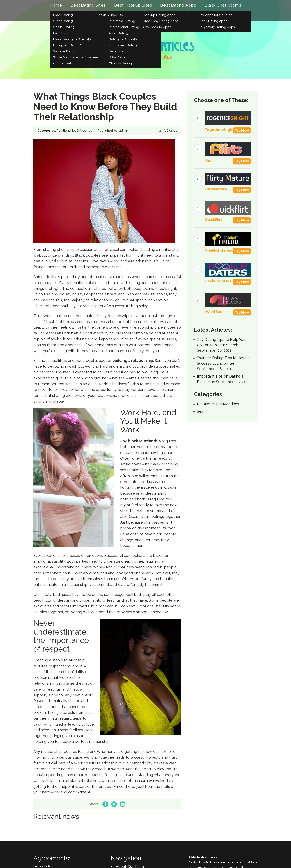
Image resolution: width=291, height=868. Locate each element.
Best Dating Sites (88, 5)
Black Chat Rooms (223, 5)
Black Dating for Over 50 (72, 39)
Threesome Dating (123, 45)
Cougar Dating (64, 64)
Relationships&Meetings (74, 131)
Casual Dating (64, 27)
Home (56, 5)
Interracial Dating (122, 21)
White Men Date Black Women (76, 57)
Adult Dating (118, 33)
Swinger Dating (65, 51)
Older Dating (63, 21)
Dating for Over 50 (123, 39)
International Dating (124, 27)
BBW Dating (118, 57)
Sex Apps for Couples (215, 15)
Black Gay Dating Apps (161, 21)
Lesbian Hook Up (110, 15)
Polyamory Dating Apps (217, 27)
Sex (200, 412)
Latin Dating (62, 33)
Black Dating (63, 15)
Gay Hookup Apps (157, 27)
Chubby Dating (120, 64)
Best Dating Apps (178, 5)
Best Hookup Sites (133, 5)
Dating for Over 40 (67, 45)
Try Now (242, 131)
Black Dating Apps (213, 21)
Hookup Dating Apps (159, 15)
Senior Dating (119, 51)
